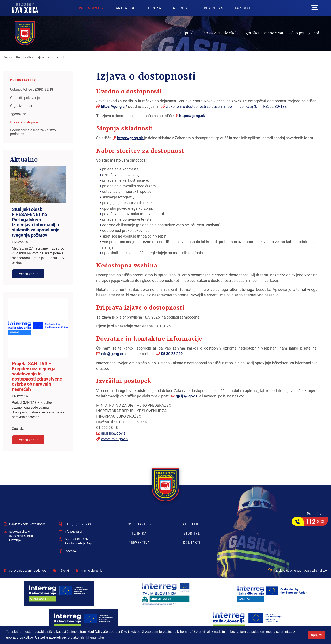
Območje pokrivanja (25, 98)
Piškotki (61, 571)
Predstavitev (92, 8)
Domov (8, 57)
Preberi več (26, 274)
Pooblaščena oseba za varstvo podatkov (33, 132)
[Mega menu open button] (315, 8)
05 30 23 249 (172, 354)
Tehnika (154, 8)
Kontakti (244, 8)
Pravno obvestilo (89, 571)
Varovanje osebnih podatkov (25, 571)
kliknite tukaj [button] (96, 637)
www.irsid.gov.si (115, 439)
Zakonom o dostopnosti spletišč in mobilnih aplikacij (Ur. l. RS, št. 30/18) (226, 106)
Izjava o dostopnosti (25, 122)
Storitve (181, 8)
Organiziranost (21, 106)
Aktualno (125, 8)
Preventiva (212, 8)
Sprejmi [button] (317, 635)
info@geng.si (112, 354)
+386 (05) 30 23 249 (78, 524)
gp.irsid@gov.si (114, 433)
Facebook (71, 551)
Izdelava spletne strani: (298, 571)
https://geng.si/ (114, 106)
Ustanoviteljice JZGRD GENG (32, 89)
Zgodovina (18, 114)
